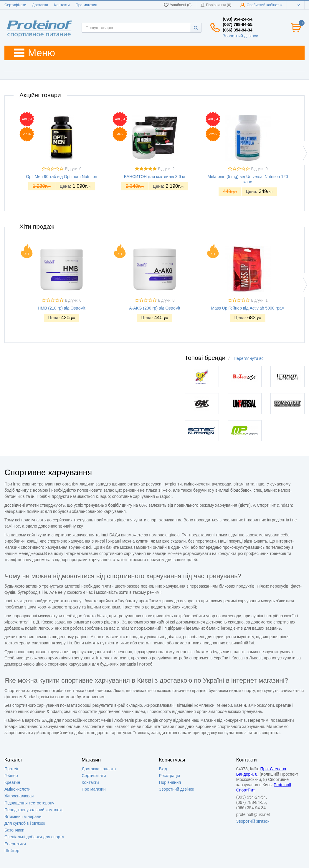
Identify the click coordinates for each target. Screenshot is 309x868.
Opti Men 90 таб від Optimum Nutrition (62, 177)
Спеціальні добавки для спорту (34, 837)
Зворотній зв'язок (253, 821)
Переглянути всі (249, 358)
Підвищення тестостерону (29, 803)
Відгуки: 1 (260, 300)
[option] (62, 154)
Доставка (40, 5)
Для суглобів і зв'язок (25, 823)
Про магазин (86, 5)
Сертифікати (15, 5)
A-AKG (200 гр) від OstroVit (155, 308)
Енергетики (15, 844)
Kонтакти (62, 5)
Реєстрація (170, 776)
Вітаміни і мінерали (23, 817)
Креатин (12, 782)
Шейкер (12, 851)
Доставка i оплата (99, 769)
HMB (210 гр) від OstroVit (61, 308)
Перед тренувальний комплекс (34, 810)
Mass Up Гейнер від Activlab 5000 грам (248, 308)
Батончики (14, 830)
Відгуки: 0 (73, 169)
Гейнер (11, 776)
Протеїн (12, 769)
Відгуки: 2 (166, 169)
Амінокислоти (18, 789)
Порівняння (170, 782)
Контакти (90, 782)
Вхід (163, 769)
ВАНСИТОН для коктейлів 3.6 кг (155, 177)
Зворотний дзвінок (240, 36)
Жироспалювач (19, 796)
